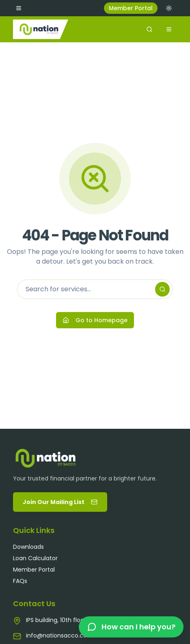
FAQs (20, 581)
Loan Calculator (35, 558)
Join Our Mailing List (60, 502)
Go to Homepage (95, 320)
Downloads (28, 547)
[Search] (162, 289)
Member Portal (131, 8)
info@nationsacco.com (59, 635)
